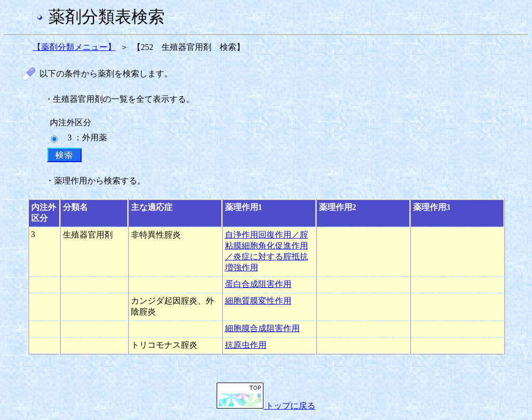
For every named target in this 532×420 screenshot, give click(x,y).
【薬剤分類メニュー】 (74, 47)
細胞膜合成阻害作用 (262, 328)
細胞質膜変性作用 (258, 301)
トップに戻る (266, 406)
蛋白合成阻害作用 (258, 284)
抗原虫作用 (246, 345)
